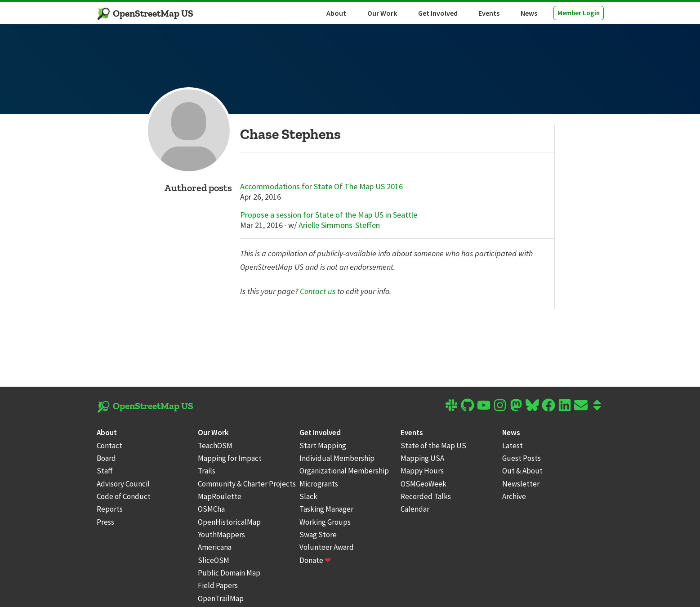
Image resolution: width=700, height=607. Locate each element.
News (529, 13)
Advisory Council (123, 484)
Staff (105, 471)
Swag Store (318, 535)
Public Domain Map (229, 573)
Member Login (579, 13)
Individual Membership (337, 458)
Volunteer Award (327, 547)
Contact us (318, 291)
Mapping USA (422, 458)
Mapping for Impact (230, 458)
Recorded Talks (426, 496)
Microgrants (319, 484)
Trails (207, 471)
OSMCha (211, 509)
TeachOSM (215, 446)
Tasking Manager (326, 509)
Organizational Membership (344, 471)
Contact (109, 446)
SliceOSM (214, 560)
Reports (110, 509)
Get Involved (438, 13)
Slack (308, 496)
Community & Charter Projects (247, 484)
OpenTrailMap (221, 598)
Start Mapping (323, 446)
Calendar (415, 509)
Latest (513, 446)
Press (105, 522)
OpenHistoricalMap (229, 522)
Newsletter (521, 484)
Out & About (522, 471)
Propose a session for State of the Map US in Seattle (329, 215)
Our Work (382, 13)
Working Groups (325, 522)
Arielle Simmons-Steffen (339, 225)
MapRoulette (220, 496)
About (336, 13)
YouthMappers (221, 535)
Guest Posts (522, 458)
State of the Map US (433, 446)
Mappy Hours (422, 471)
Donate (315, 560)
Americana (215, 547)
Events (489, 13)
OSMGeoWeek (424, 484)
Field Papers (218, 585)
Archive (514, 496)
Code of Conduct (124, 496)
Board (106, 458)
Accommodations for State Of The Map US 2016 (321, 187)
